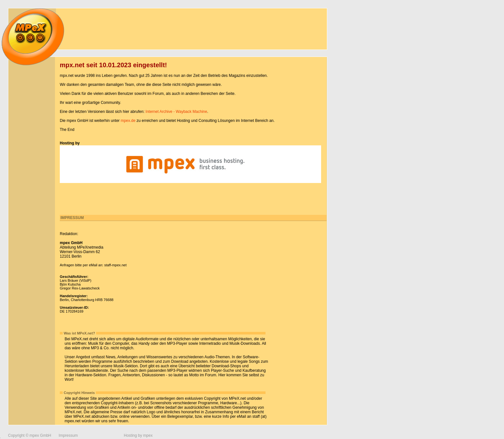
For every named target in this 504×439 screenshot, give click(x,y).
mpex (148, 435)
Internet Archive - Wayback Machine (176, 112)
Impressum (68, 435)
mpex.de (128, 121)
